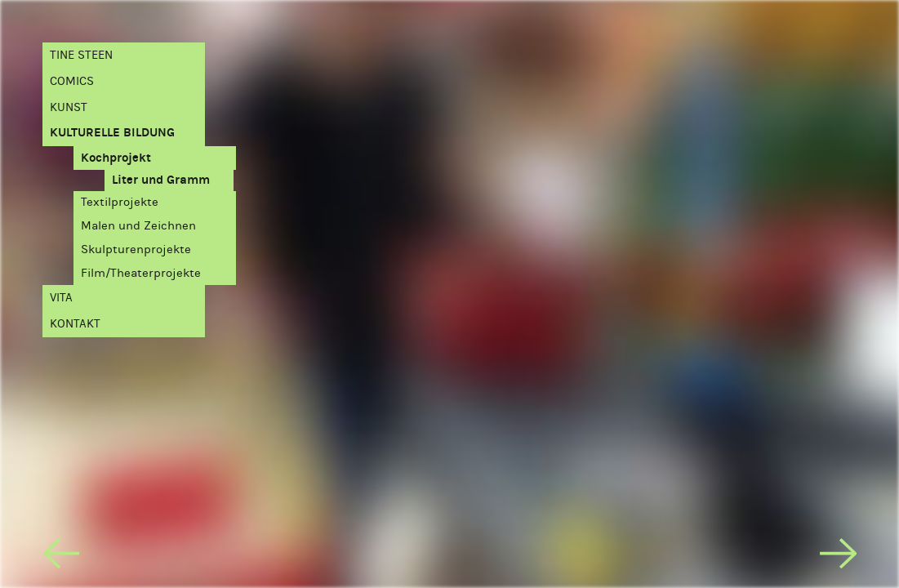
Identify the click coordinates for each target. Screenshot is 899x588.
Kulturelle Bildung (112, 132)
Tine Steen (81, 55)
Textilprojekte (120, 202)
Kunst (69, 107)
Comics (72, 81)
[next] (839, 557)
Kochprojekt (116, 158)
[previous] (61, 557)
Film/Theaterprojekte (141, 273)
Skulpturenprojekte (136, 249)
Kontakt (75, 323)
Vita (61, 297)
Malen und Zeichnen (138, 225)
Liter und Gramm (161, 180)
